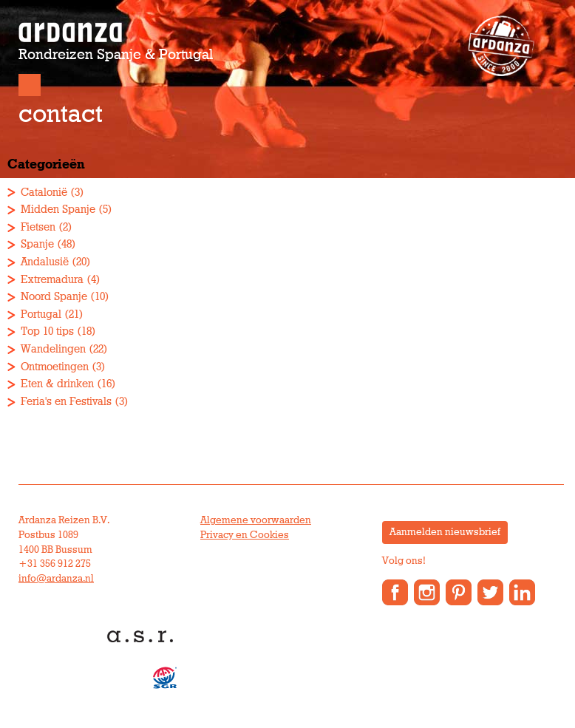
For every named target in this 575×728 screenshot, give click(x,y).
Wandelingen (53, 349)
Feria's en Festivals (66, 402)
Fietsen (38, 227)
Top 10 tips (47, 331)
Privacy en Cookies (245, 535)
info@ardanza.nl (56, 579)
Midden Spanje (58, 210)
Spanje (37, 244)
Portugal (41, 314)
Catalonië (44, 193)
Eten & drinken (57, 384)
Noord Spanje (54, 297)
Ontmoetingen (55, 367)
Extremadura (52, 280)
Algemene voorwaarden (256, 520)
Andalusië (45, 262)
